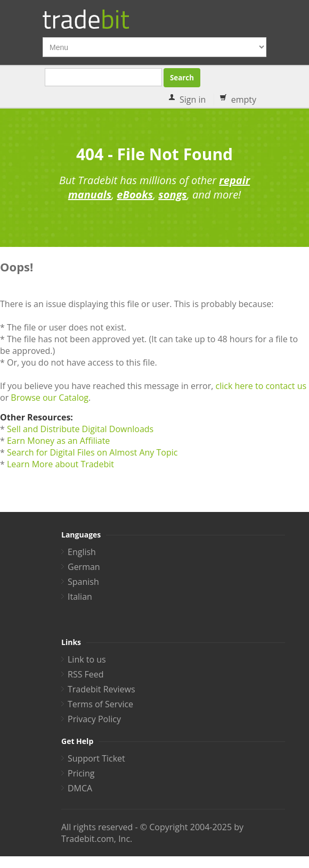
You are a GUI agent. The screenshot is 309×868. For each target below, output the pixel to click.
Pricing (81, 773)
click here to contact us (261, 386)
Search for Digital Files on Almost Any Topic (92, 452)
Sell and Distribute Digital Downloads (80, 429)
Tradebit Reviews (101, 689)
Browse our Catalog (50, 398)
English (82, 552)
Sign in (193, 100)
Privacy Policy (94, 719)
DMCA (80, 788)
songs (173, 195)
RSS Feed (86, 674)
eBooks (135, 195)
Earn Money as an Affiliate (58, 441)
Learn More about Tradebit (60, 464)
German (84, 567)
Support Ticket (96, 758)
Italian (80, 597)
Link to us (87, 659)
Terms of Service (100, 704)
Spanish (83, 582)
